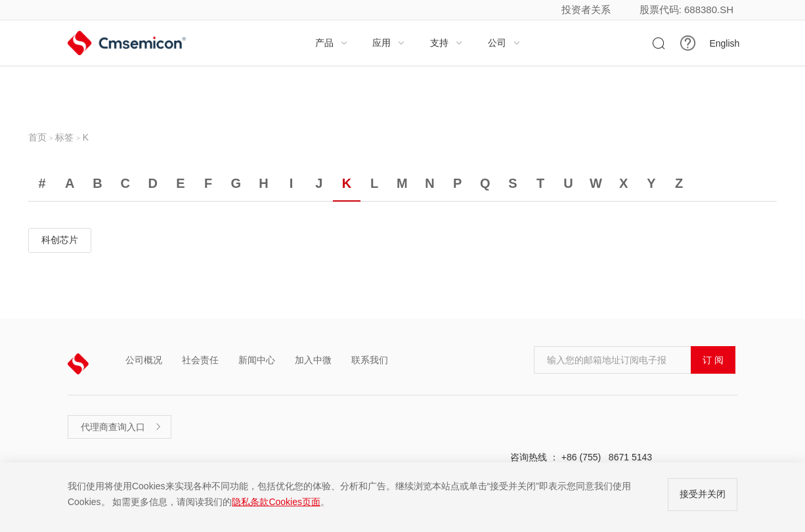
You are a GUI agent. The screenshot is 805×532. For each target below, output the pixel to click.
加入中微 (313, 360)
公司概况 (144, 360)
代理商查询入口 (121, 427)
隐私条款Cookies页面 (276, 502)
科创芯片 (60, 240)
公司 (504, 43)
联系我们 (370, 360)
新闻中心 (257, 360)
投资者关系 (586, 10)
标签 (64, 137)
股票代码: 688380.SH (686, 10)
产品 (332, 43)
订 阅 (713, 360)
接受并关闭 (703, 494)
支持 (446, 43)
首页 (37, 137)
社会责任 (200, 360)
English (724, 43)
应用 (389, 43)
